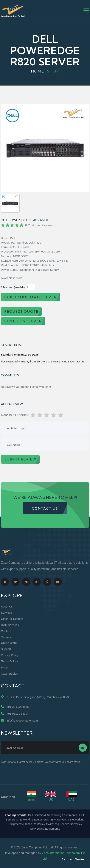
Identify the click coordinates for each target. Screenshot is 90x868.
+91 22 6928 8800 (18, 707)
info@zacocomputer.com (22, 721)
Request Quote (73, 859)
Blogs (4, 667)
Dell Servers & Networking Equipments (52, 815)
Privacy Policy (10, 655)
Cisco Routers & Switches (41, 824)
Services (6, 613)
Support (6, 649)
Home (38, 71)
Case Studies (9, 674)
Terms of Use (10, 661)
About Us (7, 606)
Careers (6, 637)
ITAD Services (10, 625)
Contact (6, 631)
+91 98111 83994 (18, 714)
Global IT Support (12, 619)
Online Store (9, 643)
